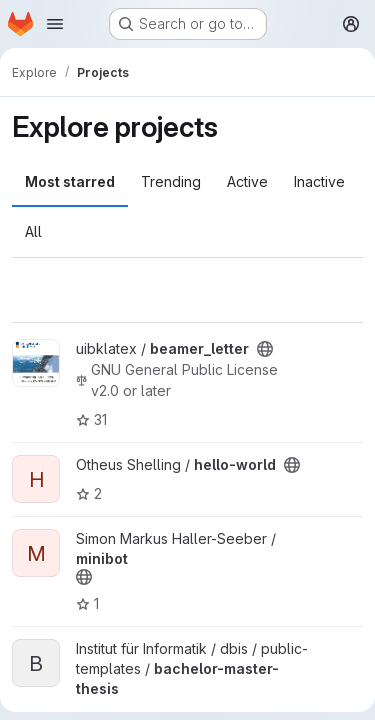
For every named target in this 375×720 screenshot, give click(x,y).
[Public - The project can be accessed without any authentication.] (265, 349)
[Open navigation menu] (55, 24)
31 (91, 419)
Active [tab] (247, 181)
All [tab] (33, 231)
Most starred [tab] (70, 181)
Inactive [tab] (319, 181)
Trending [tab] (171, 181)
